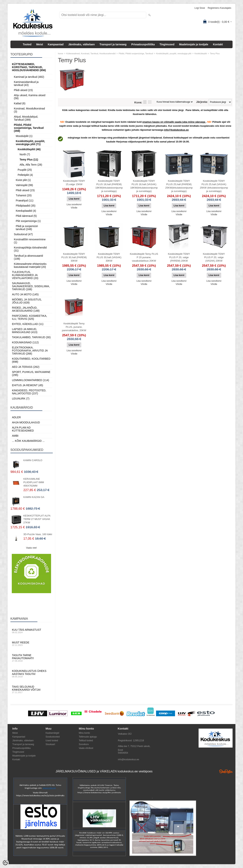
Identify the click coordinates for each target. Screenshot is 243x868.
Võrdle (74, 208)
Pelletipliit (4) (25, 175)
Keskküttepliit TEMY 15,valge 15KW (74, 183)
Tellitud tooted (86, 741)
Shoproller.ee (226, 771)
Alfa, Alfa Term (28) (31, 165)
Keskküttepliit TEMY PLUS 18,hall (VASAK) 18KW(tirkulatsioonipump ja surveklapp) (144, 186)
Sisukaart (50, 744)
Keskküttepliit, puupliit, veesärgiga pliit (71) (30, 143)
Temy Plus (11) (29, 160)
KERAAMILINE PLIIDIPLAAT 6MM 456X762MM (34, 482)
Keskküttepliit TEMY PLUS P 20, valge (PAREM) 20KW (179, 257)
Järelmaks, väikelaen (82, 44)
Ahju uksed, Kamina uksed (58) (30, 97)
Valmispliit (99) (24, 185)
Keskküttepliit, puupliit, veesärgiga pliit (174, 53)
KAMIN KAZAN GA (34, 497)
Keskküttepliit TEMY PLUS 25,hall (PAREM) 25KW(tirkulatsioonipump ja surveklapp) (179, 186)
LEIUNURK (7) (21, 399)
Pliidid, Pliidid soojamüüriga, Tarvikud (136, 53)
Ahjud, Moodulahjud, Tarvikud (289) (26, 118)
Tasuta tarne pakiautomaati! (31, 658)
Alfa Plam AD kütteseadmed (23, 429)
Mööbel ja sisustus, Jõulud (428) (27, 301)
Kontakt (218, 44)
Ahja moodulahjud (26, 422)
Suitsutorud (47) (23, 234)
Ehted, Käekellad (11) (28, 324)
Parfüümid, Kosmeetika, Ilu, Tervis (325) (30, 317)
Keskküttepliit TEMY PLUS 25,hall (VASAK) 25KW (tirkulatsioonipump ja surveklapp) (214, 186)
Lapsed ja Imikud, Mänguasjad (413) (25, 331)
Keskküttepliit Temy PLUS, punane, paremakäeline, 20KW (74, 327)
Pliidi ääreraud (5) (26, 216)
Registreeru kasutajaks (219, 8)
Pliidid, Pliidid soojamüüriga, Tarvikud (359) (29, 128)
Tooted (27, 44)
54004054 (123, 753)
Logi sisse (200, 8)
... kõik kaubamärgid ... (28, 441)
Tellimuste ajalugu (88, 737)
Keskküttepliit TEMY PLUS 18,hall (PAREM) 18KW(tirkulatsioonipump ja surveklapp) (109, 186)
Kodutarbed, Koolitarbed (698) (31, 360)
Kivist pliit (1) (23, 180)
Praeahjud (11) (25, 200)
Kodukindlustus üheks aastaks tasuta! (31, 674)
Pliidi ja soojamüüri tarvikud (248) (27, 228)
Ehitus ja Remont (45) (28, 385)
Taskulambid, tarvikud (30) (31, 337)
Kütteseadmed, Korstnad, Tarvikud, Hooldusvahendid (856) (29, 67)
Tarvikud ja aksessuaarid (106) (28, 257)
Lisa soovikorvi (74, 204)
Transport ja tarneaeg (113, 44)
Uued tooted (52, 741)
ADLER (16, 417)
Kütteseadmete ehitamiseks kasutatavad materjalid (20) (30, 265)
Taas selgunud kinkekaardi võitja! (31, 689)
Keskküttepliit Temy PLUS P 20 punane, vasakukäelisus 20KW (144, 257)
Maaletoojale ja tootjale (194, 44)
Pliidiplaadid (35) (26, 206)
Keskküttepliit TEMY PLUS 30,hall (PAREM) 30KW (74, 257)
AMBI (15, 436)
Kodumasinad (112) (25, 342)
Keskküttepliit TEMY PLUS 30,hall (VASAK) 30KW (109, 257)
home (61, 53)
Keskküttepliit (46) (29, 149)
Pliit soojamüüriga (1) (28, 221)
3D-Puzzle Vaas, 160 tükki (38, 534)
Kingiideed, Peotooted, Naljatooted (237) (29, 392)
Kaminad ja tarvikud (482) (29, 77)
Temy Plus (215, 53)
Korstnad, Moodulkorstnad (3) (29, 110)
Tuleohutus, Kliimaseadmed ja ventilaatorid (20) (25, 275)
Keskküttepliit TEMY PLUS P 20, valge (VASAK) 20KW (214, 257)
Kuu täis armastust (31, 631)
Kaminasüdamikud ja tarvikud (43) (26, 83)
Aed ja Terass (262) (26, 367)
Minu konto (84, 733)
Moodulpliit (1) (24, 136)
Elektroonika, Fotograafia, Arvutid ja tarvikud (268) (30, 351)
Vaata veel (31, 548)
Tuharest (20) (24, 195)
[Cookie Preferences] (5, 863)
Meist (40, 44)
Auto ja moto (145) (25, 294)
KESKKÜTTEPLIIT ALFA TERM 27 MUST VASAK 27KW (37, 519)
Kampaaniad (56, 44)
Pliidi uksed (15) (23, 90)
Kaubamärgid (52, 733)
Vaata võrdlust (86, 748)
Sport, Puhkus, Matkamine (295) (31, 373)
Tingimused (167, 44)
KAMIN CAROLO (33, 460)
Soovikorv (84, 744)
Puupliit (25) (25, 170)
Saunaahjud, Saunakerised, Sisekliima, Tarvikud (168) (31, 286)
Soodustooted (53, 737)
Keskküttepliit (201, 53)
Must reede (31, 644)
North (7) (25, 154)
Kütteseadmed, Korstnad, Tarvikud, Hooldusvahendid (91, 53)
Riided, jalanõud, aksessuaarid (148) (26, 309)
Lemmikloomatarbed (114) (31, 380)
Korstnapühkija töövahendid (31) (30, 249)
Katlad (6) (20, 103)
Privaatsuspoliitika (143, 44)
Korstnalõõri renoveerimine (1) (30, 241)
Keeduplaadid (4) (26, 211)
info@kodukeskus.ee (129, 759)
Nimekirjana (145, 102)
